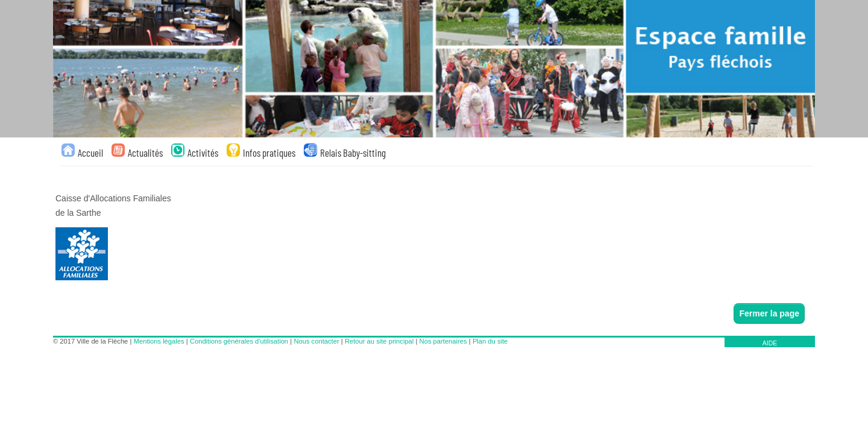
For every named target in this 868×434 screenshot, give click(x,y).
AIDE (770, 343)
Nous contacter (316, 341)
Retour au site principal (379, 341)
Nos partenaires (443, 341)
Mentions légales (159, 341)
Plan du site (490, 341)
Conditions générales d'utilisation (239, 341)
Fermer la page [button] (769, 313)
